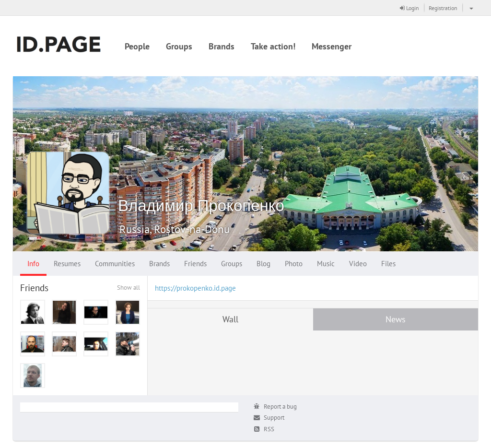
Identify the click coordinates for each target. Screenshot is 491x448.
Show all (129, 288)
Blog (263, 264)
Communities (115, 264)
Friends (195, 264)
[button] (470, 8)
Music (326, 264)
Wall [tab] (230, 319)
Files (388, 264)
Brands (222, 46)
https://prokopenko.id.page (195, 288)
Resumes (67, 264)
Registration (443, 8)
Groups (179, 46)
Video (358, 264)
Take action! (273, 46)
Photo (294, 264)
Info (33, 264)
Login (409, 8)
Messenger (332, 46)
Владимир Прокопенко (201, 205)
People (137, 46)
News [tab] (396, 319)
